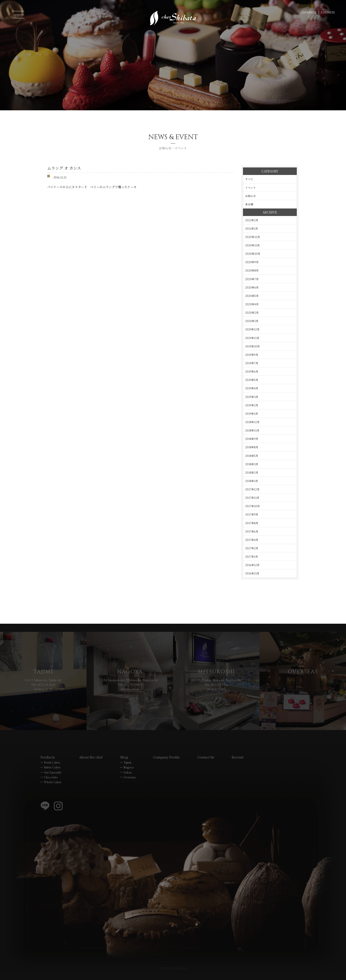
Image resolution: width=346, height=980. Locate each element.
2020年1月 (252, 321)
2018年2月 (252, 472)
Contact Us (206, 764)
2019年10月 (252, 346)
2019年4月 (252, 388)
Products (48, 764)
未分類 (249, 204)
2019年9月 (252, 355)
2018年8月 (252, 447)
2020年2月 (252, 313)
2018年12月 (252, 422)
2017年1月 (252, 557)
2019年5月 (252, 380)
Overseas (130, 784)
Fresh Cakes (52, 769)
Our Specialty (53, 779)
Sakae (128, 779)
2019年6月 (252, 371)
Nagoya (129, 774)
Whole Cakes (53, 789)
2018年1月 (252, 481)
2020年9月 (252, 262)
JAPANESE (309, 12)
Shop (124, 764)
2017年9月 (252, 514)
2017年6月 (252, 531)
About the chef (91, 764)
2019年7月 (252, 363)
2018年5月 (252, 456)
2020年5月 (252, 296)
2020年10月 (253, 254)
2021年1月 (252, 228)
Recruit (238, 764)
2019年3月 (252, 397)
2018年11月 (252, 430)
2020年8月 (252, 270)
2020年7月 (252, 279)
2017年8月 (252, 523)
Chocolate (51, 784)
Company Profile (166, 764)
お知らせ (250, 196)
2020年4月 (252, 304)
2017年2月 (252, 548)
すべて (249, 179)
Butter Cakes (52, 774)
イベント (250, 187)
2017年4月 (252, 540)
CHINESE (328, 12)
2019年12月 (252, 329)
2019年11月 (252, 338)
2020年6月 (252, 287)
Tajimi (127, 769)
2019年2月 (252, 405)
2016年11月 (252, 573)
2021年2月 (252, 220)
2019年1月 (252, 414)
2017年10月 (252, 506)
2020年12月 (253, 237)
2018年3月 (252, 464)
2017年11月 (252, 498)
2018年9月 (252, 439)
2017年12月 (252, 489)
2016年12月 (252, 565)
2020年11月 (252, 245)
